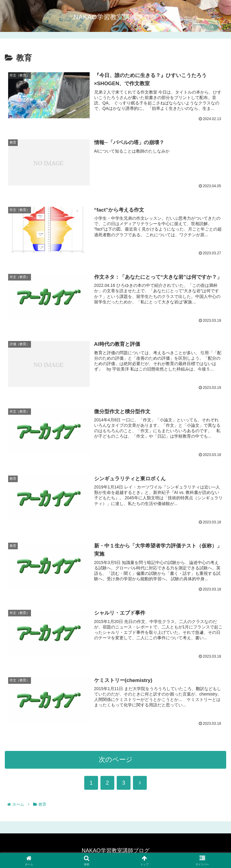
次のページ (116, 762)
